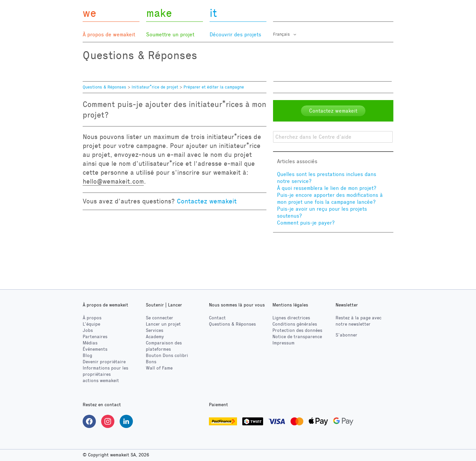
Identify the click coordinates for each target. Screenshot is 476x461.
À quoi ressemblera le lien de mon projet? (327, 188)
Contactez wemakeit (207, 201)
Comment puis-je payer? (306, 223)
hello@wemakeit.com (113, 181)
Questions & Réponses (104, 87)
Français (282, 34)
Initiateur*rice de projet (156, 87)
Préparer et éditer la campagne (214, 87)
